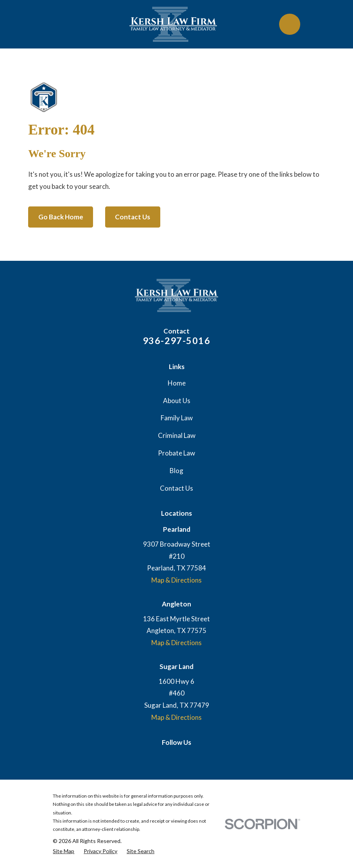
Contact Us (133, 217)
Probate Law (176, 453)
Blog (176, 471)
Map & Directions (176, 580)
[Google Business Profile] (169, 757)
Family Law (177, 418)
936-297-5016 (176, 341)
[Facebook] (184, 757)
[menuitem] (64, 851)
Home (177, 383)
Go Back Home (61, 217)
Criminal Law (177, 435)
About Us (177, 401)
